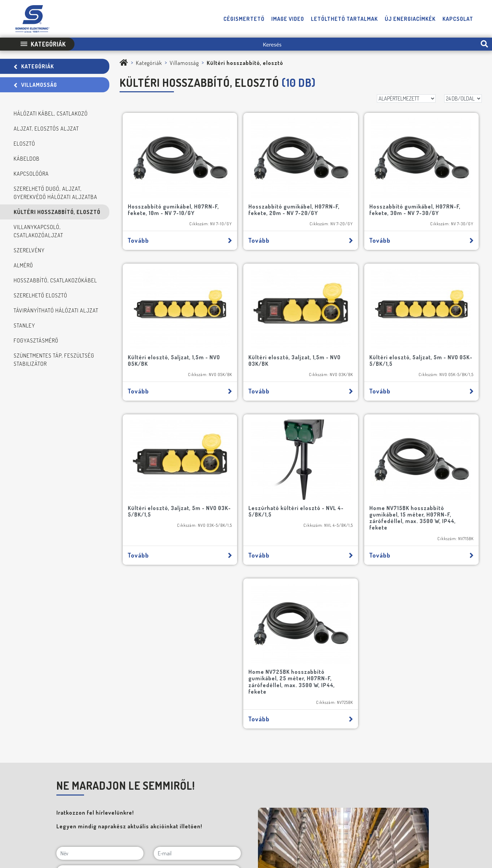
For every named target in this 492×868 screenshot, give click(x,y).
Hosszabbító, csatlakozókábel (55, 280)
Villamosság (35, 85)
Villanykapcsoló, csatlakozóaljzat (38, 231)
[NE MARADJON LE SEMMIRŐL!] (59, 690)
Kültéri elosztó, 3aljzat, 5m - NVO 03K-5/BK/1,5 (346, 323)
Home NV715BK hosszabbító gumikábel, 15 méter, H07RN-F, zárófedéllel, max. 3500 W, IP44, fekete (209, 462)
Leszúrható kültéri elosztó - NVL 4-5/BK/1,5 (436, 323)
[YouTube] (464, 804)
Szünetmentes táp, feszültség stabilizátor (54, 360)
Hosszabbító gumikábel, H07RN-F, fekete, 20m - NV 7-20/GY (255, 191)
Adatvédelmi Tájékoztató (263, 824)
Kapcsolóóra (31, 174)
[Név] (100, 637)
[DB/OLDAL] (463, 98)
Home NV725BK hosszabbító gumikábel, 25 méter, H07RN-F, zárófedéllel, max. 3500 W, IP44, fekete (391, 462)
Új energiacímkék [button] (410, 19)
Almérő (23, 265)
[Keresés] (276, 44)
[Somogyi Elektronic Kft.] (124, 63)
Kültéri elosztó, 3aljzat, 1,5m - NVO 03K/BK (160, 323)
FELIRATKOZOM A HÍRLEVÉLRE (92, 722)
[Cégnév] (149, 674)
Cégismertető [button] (244, 19)
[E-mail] (197, 637)
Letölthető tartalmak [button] (344, 19)
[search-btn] (484, 44)
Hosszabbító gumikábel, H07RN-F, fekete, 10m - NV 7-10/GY (164, 191)
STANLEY (24, 325)
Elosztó (24, 144)
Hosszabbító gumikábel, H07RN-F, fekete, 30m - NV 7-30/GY (345, 191)
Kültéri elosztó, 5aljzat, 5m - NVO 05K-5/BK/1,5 (255, 323)
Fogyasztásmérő (36, 340)
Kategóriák (34, 66)
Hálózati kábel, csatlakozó (51, 113)
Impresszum (218, 824)
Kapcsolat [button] (458, 19)
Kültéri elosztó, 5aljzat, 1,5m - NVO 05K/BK (432, 188)
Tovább (165, 225)
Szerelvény (29, 250)
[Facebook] (450, 804)
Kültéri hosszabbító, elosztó (57, 212)
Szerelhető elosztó (40, 295)
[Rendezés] (406, 98)
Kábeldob (27, 159)
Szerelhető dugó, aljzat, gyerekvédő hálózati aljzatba (56, 193)
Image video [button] (288, 19)
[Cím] (149, 655)
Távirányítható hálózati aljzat (56, 310)
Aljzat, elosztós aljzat (46, 129)
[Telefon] (435, 804)
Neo (478, 824)
